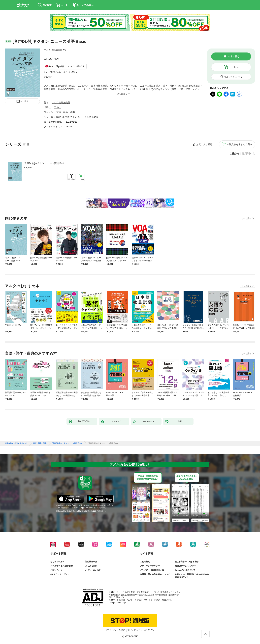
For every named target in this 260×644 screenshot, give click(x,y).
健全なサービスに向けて (186, 566)
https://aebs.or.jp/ (119, 603)
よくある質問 (91, 566)
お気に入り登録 (204, 144)
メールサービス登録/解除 (62, 566)
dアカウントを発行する (118, 630)
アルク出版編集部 (53, 50)
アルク (58, 107)
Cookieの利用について (185, 570)
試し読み (25, 101)
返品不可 (48, 77)
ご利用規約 (145, 562)
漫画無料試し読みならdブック (16, 443)
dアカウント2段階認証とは (152, 570)
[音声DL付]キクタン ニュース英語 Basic (44, 163)
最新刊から (248, 154)
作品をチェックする (233, 77)
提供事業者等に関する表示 (187, 562)
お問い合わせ (56, 570)
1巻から (235, 154)
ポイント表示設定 (93, 570)
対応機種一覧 (91, 562)
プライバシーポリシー (150, 566)
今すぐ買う (234, 56)
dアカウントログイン (60, 574)
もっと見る (246, 218)
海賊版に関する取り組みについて (155, 574)
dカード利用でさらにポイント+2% (59, 72)
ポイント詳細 (75, 66)
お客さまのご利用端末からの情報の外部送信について (192, 576)
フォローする (65, 50)
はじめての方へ (57, 562)
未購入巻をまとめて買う (239, 144)
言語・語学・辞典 (66, 112)
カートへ (234, 67)
